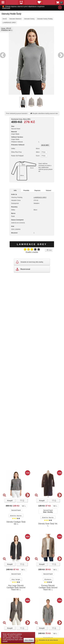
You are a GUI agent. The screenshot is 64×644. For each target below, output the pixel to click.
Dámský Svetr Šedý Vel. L (48, 525)
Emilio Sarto (16, 516)
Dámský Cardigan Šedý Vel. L (16, 523)
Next (60, 55)
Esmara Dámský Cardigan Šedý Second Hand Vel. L (48, 588)
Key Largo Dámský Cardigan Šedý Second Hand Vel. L (16, 588)
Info (15, 190)
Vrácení (48, 190)
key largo (16, 579)
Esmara (48, 579)
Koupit (10, 501)
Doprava (37, 190)
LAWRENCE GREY (40, 197)
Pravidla (26, 190)
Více (49, 250)
